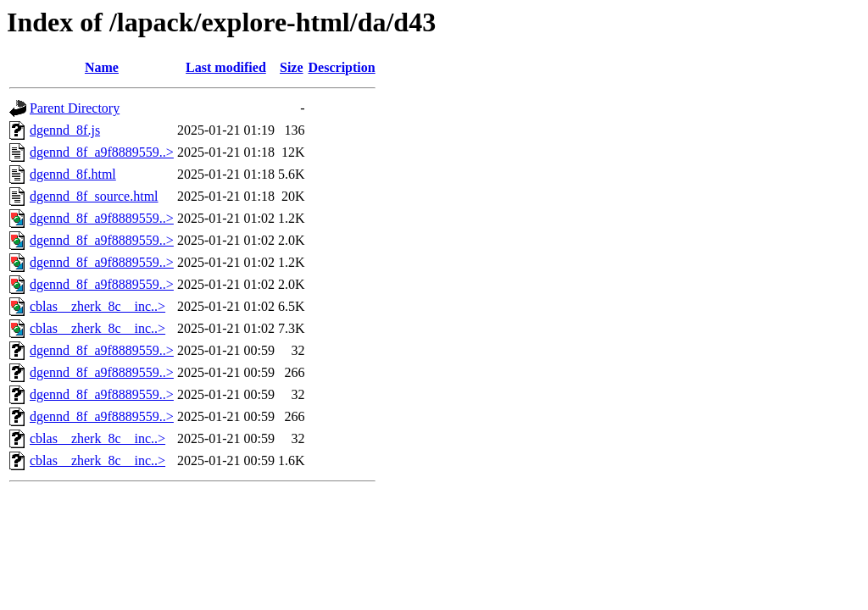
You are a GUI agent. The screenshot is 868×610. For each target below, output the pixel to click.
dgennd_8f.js (65, 130)
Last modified (226, 67)
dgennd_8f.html (73, 174)
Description (342, 67)
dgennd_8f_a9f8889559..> (102, 152)
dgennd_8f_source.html (94, 196)
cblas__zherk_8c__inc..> (97, 306)
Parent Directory (75, 108)
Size (292, 67)
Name (102, 67)
